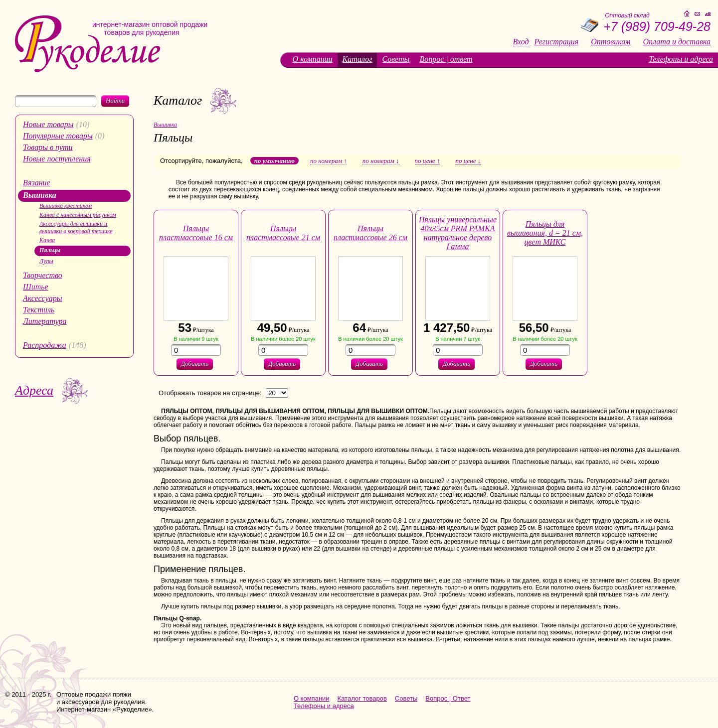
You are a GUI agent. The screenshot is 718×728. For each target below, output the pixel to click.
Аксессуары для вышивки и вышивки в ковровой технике (76, 227)
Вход (521, 42)
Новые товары (48, 124)
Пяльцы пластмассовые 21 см (283, 233)
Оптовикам (611, 42)
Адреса (34, 390)
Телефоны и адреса (681, 59)
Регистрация (557, 42)
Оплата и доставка (677, 42)
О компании (313, 59)
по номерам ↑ (329, 161)
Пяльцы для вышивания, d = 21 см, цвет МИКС (545, 233)
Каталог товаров (362, 698)
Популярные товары (58, 136)
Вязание (37, 183)
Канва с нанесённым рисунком (78, 215)
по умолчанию (274, 161)
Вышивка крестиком (66, 206)
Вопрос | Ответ (448, 698)
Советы (396, 59)
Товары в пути (48, 147)
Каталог (358, 59)
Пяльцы (50, 250)
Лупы (46, 261)
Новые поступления (57, 159)
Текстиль (39, 310)
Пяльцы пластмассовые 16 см (196, 233)
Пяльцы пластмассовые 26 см (370, 233)
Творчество (43, 275)
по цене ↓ (468, 161)
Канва (47, 240)
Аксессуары (42, 298)
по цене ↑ (428, 161)
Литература (45, 321)
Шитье (36, 287)
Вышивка (40, 195)
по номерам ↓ (381, 161)
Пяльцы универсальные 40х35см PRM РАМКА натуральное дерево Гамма (458, 233)
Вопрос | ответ (446, 59)
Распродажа (45, 345)
